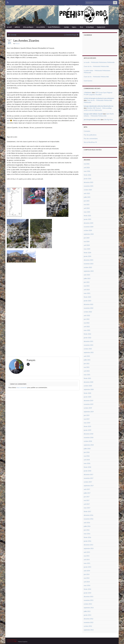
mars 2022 (87, 330)
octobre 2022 (88, 312)
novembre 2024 (89, 227)
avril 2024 (87, 245)
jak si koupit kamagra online (92, 120)
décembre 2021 (88, 341)
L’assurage (13, 35)
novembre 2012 (89, 622)
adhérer (17, 27)
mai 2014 (87, 578)
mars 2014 (87, 585)
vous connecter (22, 387)
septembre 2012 (89, 630)
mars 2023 (87, 293)
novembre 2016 (89, 519)
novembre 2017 (89, 478)
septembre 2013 (89, 608)
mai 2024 (87, 242)
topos (74, 27)
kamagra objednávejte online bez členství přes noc (99, 106)
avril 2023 (87, 290)
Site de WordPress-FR (90, 142)
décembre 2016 (88, 515)
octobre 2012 (88, 626)
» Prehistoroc (88, 93)
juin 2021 (87, 364)
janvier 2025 (87, 219)
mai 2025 (87, 205)
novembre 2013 (89, 600)
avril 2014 (87, 582)
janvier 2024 (87, 256)
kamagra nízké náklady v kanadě (93, 114)
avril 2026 (87, 168)
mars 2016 (87, 534)
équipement (101, 27)
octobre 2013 (88, 604)
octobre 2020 (88, 386)
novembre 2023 (89, 264)
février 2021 (87, 378)
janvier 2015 (87, 567)
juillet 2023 (87, 278)
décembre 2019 (88, 401)
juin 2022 (87, 319)
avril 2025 (87, 208)
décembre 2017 (88, 475)
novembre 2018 (89, 438)
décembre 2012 (88, 619)
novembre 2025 (89, 186)
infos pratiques (28, 27)
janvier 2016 (87, 541)
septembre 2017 (89, 486)
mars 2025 (87, 212)
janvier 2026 (87, 179)
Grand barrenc (88, 81)
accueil (9, 27)
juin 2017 (87, 497)
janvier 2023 (87, 301)
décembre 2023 (88, 260)
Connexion (87, 131)
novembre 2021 (89, 345)
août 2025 (87, 193)
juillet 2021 (87, 360)
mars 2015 (87, 563)
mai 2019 (87, 419)
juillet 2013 (87, 611)
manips (66, 27)
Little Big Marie (108, 120)
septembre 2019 (89, 412)
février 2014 (87, 589)
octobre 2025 (88, 190)
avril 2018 (87, 460)
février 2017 (87, 511)
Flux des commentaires (91, 139)
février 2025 (87, 216)
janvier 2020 (87, 397)
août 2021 (87, 356)
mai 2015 (87, 556)
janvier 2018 (87, 471)
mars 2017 (87, 508)
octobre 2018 (88, 441)
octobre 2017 (88, 482)
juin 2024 (87, 238)
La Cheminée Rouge (70, 35)
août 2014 (87, 571)
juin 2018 (87, 452)
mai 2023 (87, 286)
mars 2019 (87, 423)
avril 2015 (87, 560)
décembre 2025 (88, 182)
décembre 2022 (88, 304)
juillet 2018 (87, 449)
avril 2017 (87, 504)
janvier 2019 (87, 430)
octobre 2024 (88, 230)
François (17, 44)
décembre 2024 (88, 223)
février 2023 (87, 297)
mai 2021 (87, 367)
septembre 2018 (89, 445)
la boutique (90, 27)
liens (82, 27)
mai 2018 (87, 456)
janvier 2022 (87, 338)
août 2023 (87, 275)
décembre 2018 (88, 434)
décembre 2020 (88, 382)
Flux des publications (90, 135)
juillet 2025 (87, 197)
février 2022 (87, 334)
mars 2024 (87, 249)
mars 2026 (87, 171)
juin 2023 (87, 282)
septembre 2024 (89, 234)
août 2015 (87, 552)
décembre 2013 (88, 597)
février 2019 (87, 426)
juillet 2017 (87, 493)
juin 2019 (87, 415)
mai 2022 (87, 323)
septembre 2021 (89, 352)
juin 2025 (87, 201)
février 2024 (87, 253)
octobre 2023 (88, 267)
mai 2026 (87, 164)
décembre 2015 (88, 545)
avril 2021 (87, 371)
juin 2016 (87, 530)
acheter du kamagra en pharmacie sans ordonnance (99, 98)
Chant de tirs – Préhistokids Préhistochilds (96, 66)
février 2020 (87, 393)
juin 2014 (87, 574)
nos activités (41, 27)
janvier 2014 (87, 593)
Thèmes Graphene (23, 642)
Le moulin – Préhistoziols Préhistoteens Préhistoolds (99, 62)
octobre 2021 (88, 349)
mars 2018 (87, 463)
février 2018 (87, 467)
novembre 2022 (89, 308)
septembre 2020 (89, 389)
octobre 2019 (88, 408)
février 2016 (87, 537)
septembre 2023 (89, 271)
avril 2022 (87, 327)
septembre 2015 (89, 548)
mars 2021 (87, 375)
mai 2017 (87, 500)
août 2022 (87, 315)
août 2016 (87, 523)
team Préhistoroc (54, 27)
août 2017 (87, 489)
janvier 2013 (87, 615)
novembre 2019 (89, 404)
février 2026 (87, 175)
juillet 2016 (87, 526)
